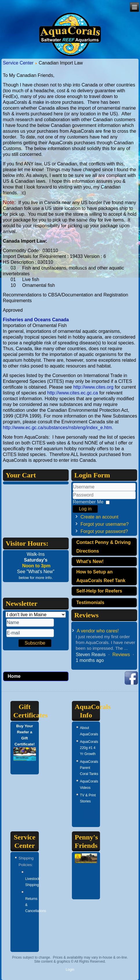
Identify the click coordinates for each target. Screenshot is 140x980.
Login (70, 970)
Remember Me (88, 502)
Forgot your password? (104, 531)
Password (73, 499)
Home (14, 676)
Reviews (121, 655)
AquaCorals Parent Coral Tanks (89, 768)
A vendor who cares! (98, 631)
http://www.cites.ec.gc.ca (73, 393)
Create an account (100, 517)
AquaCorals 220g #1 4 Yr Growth (89, 748)
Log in (85, 509)
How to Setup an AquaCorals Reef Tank (101, 576)
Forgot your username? (105, 524)
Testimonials (90, 602)
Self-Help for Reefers (99, 591)
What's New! (90, 561)
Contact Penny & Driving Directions (103, 547)
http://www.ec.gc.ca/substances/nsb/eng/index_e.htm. (58, 428)
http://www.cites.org (93, 387)
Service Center (18, 63)
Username (73, 491)
